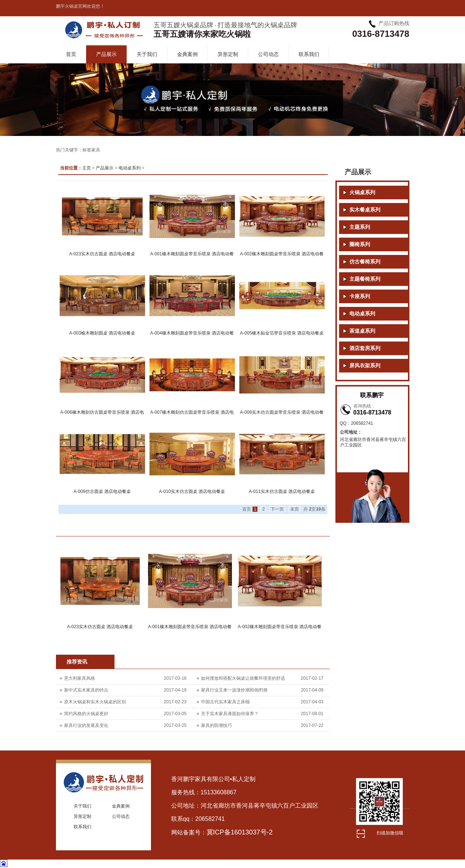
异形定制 (228, 54)
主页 (87, 168)
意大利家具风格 (80, 678)
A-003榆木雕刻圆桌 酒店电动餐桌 (102, 333)
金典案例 (187, 54)
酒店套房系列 (365, 348)
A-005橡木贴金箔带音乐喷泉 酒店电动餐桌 (282, 333)
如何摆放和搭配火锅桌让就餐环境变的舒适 (243, 678)
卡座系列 (360, 296)
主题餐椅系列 (365, 279)
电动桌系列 (130, 168)
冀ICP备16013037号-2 (240, 832)
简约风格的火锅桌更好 (86, 714)
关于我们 (147, 54)
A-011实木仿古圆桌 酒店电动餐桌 (282, 491)
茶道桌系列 (362, 331)
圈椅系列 (360, 244)
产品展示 (106, 54)
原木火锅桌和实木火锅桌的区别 (95, 702)
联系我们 (309, 54)
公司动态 (268, 54)
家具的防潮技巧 (216, 725)
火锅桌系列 (362, 192)
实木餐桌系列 (365, 210)
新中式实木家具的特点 (86, 690)
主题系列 (360, 227)
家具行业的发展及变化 (86, 725)
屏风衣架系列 (365, 366)
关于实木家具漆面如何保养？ (230, 714)
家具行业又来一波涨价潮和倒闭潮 (234, 690)
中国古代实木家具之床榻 (225, 702)
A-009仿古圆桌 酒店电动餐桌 (102, 491)
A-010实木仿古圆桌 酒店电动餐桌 (192, 491)
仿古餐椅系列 (365, 262)
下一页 (277, 509)
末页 (295, 509)
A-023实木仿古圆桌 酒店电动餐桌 (102, 254)
